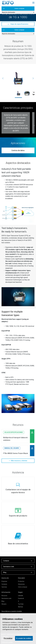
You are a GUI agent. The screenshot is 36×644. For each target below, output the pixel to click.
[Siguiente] (33, 78)
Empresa (4, 581)
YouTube (21, 604)
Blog (3, 601)
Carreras (4, 587)
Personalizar (8, 638)
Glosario (4, 604)
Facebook (21, 598)
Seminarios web (6, 598)
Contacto (4, 584)
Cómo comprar (23, 587)
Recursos (4, 596)
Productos (21, 581)
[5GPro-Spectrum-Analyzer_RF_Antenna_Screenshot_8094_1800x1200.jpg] (18, 78)
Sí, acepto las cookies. (24, 638)
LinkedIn (21, 596)
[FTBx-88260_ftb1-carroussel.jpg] (27, 93)
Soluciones (21, 584)
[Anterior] (3, 78)
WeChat (20, 607)
